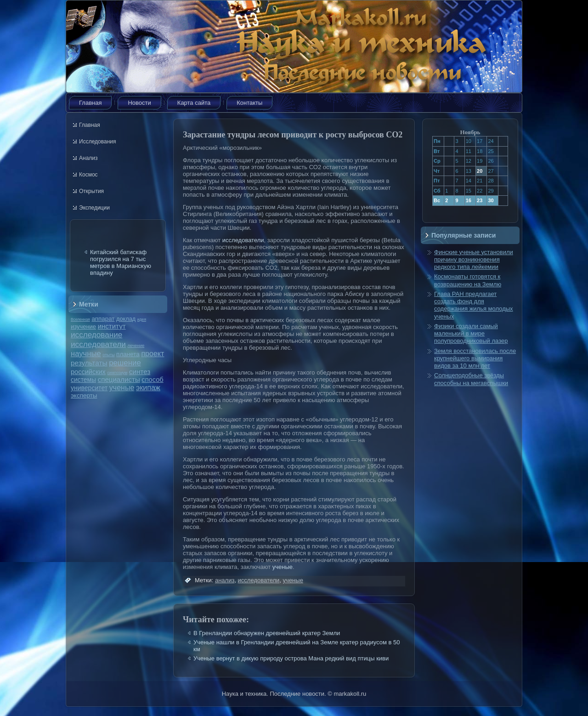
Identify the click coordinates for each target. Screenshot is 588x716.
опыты (108, 355)
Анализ (88, 158)
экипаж (148, 387)
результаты (89, 363)
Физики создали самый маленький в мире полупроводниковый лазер (471, 334)
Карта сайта (194, 103)
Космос (88, 175)
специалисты (119, 379)
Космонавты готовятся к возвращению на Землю (468, 280)
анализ (225, 580)
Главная (90, 103)
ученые (122, 388)
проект (153, 353)
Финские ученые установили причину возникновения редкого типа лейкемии (474, 260)
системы (83, 380)
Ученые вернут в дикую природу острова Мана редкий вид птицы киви (291, 658)
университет (89, 388)
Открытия (91, 191)
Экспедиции (94, 208)
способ (152, 380)
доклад (126, 319)
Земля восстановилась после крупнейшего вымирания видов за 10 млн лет (475, 358)
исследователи (98, 344)
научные (86, 354)
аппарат (103, 319)
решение (125, 363)
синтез (140, 372)
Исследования (97, 142)
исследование (96, 335)
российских (88, 372)
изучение (83, 327)
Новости (139, 103)
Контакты (249, 103)
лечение (136, 345)
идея (142, 319)
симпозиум (117, 373)
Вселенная (80, 319)
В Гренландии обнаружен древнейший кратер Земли (267, 633)
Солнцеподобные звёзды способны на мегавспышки (471, 379)
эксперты (84, 395)
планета (128, 354)
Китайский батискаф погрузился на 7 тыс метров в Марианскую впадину (121, 262)
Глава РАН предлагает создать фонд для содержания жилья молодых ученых (474, 305)
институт (112, 326)
